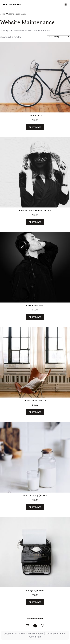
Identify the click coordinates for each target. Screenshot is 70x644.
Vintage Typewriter (35, 590)
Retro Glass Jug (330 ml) (35, 496)
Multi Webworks (12, 5)
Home (3, 14)
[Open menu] (66, 5)
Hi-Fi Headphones (35, 306)
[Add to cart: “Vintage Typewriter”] (35, 602)
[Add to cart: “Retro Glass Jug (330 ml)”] (35, 507)
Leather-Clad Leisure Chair (35, 401)
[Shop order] (58, 37)
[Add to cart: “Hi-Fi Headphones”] (35, 317)
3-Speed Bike (35, 115)
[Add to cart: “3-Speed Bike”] (35, 127)
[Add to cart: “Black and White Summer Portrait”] (35, 222)
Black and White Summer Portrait (35, 211)
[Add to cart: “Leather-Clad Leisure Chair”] (35, 412)
